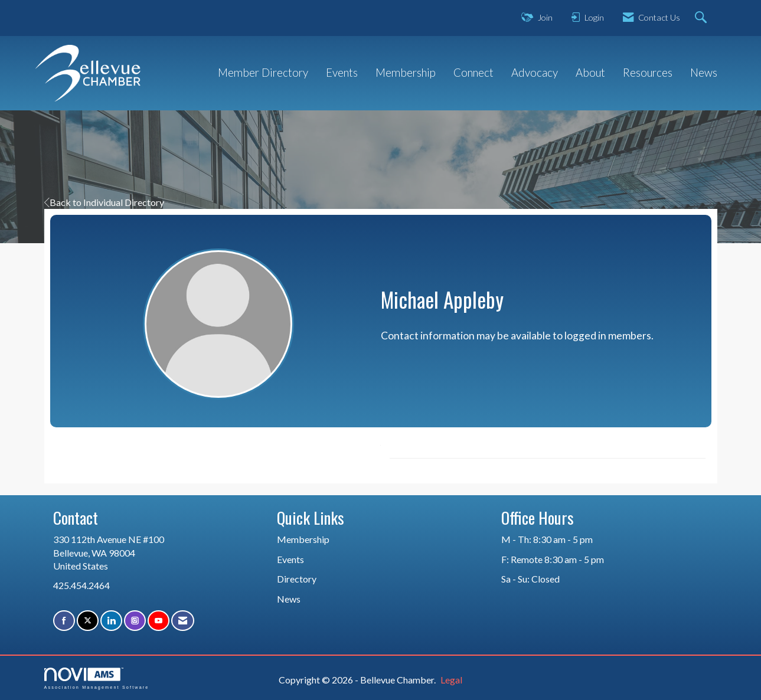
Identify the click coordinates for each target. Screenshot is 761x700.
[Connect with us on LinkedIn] (111, 621)
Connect (473, 73)
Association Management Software (97, 678)
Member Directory (263, 73)
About (590, 73)
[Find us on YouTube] (159, 621)
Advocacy (535, 73)
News (704, 73)
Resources (648, 73)
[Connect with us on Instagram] (135, 621)
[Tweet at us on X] (88, 621)
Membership (406, 73)
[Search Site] (702, 18)
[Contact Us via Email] (183, 621)
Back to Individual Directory (104, 202)
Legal (451, 680)
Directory (297, 579)
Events (342, 73)
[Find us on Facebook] (64, 621)
